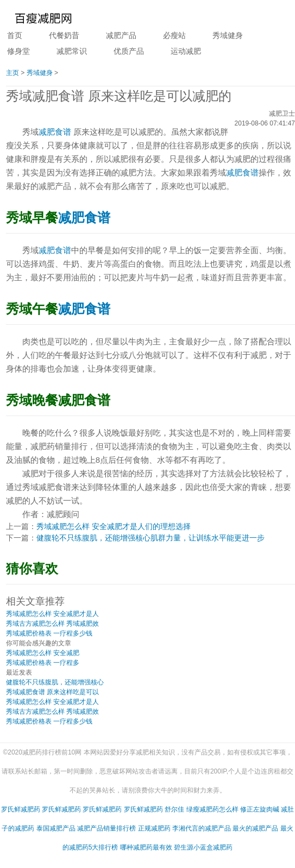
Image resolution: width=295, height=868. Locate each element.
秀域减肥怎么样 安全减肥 (43, 653)
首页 (15, 35)
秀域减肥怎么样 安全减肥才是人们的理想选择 (114, 526)
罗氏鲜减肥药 (21, 809)
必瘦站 (174, 35)
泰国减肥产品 (56, 828)
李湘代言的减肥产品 (202, 828)
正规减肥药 (154, 828)
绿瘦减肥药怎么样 (212, 809)
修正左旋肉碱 (260, 809)
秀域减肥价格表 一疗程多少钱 (49, 633)
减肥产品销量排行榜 (106, 828)
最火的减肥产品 (255, 828)
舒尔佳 (174, 809)
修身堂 (18, 51)
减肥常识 (72, 51)
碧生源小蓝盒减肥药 (203, 847)
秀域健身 (228, 35)
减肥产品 (121, 35)
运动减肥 (186, 51)
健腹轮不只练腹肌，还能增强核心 (55, 682)
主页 (12, 73)
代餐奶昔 (64, 35)
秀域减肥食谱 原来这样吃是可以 (52, 692)
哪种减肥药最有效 (146, 847)
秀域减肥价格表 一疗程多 (43, 663)
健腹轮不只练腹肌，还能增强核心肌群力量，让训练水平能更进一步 (150, 538)
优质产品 (129, 51)
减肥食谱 (55, 132)
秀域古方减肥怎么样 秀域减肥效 (52, 624)
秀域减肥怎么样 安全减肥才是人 (52, 614)
